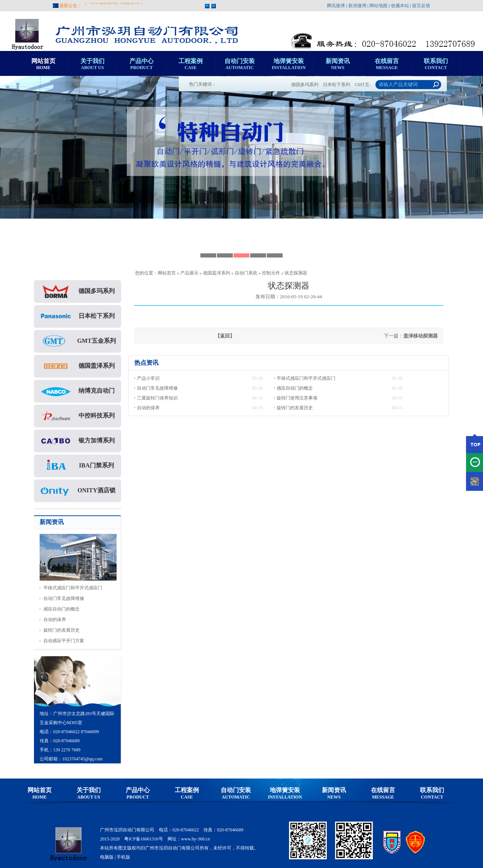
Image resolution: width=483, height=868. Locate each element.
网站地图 (378, 6)
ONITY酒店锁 (77, 491)
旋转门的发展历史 (62, 630)
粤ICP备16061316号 (144, 839)
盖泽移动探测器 (421, 336)
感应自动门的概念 (62, 609)
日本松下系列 (341, 85)
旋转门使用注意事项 (297, 398)
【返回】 (225, 336)
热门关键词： (203, 84)
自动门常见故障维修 (64, 598)
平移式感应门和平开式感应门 (73, 588)
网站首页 (167, 273)
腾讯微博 (336, 6)
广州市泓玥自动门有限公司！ (114, 6)
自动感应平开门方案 (64, 641)
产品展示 (189, 273)
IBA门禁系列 (77, 466)
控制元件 (271, 273)
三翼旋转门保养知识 (157, 398)
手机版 (123, 857)
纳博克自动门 (78, 391)
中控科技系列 (78, 416)
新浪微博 (357, 6)
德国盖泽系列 (217, 273)
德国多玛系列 (309, 85)
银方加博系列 (78, 441)
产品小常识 (148, 378)
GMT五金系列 (77, 341)
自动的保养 (55, 620)
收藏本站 (400, 6)
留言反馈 (421, 6)
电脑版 (107, 857)
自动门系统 (246, 273)
